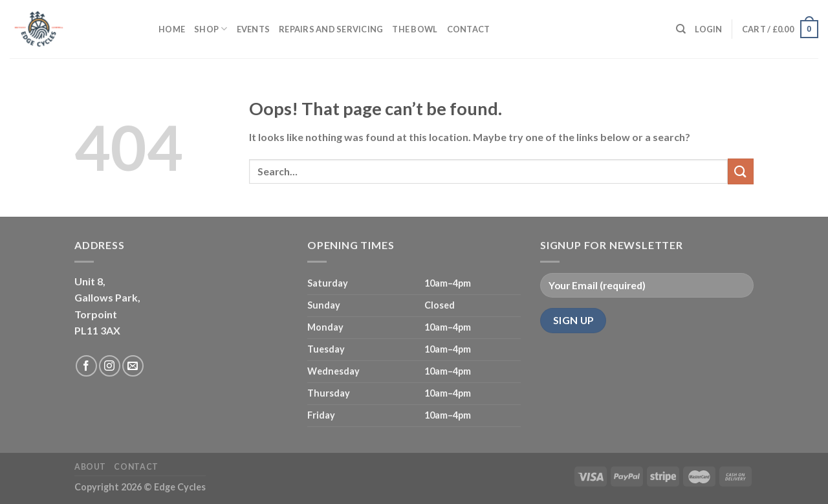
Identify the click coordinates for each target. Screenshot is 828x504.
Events (254, 29)
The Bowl (415, 29)
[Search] (681, 29)
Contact (469, 29)
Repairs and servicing (331, 29)
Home (172, 29)
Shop (211, 29)
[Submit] (741, 171)
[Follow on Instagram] (110, 366)
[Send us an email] (133, 366)
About (90, 467)
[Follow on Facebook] (86, 366)
